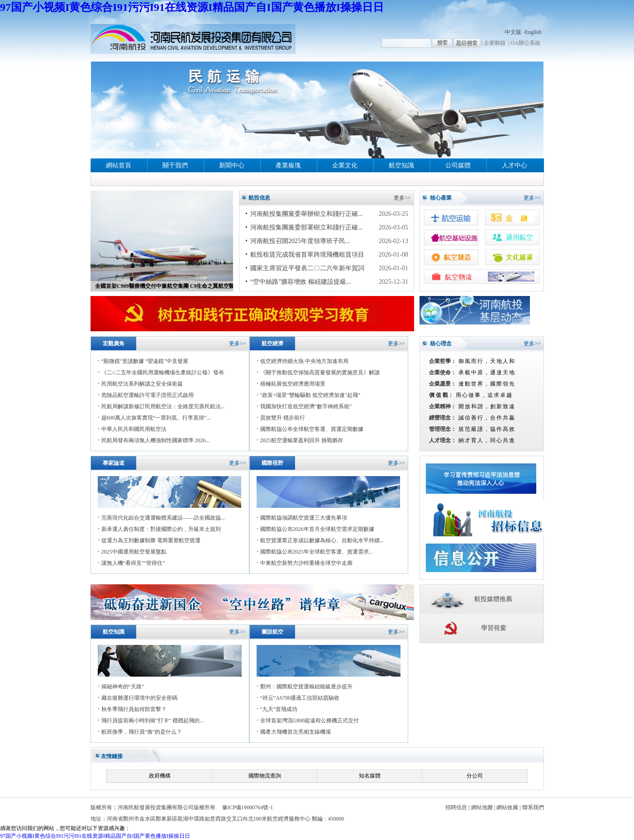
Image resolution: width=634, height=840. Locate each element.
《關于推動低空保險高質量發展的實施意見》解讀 (320, 372)
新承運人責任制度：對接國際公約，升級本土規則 (161, 529)
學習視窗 (494, 628)
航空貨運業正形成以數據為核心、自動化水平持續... (322, 540)
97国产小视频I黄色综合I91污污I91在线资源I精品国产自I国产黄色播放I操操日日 (192, 7)
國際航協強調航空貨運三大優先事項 (304, 518)
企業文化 (345, 165)
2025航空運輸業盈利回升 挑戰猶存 (302, 440)
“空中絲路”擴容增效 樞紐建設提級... (300, 282)
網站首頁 (119, 165)
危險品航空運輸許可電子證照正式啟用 (148, 395)
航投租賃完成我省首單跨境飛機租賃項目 (307, 255)
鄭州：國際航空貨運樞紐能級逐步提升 (306, 687)
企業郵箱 (495, 43)
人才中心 (515, 165)
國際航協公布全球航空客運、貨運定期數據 (312, 429)
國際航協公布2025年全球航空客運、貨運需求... (317, 552)
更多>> (402, 198)
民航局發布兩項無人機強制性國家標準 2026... (156, 440)
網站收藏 (507, 807)
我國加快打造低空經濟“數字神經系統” (306, 406)
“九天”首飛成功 (279, 709)
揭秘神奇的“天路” (123, 687)
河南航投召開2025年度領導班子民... (300, 241)
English (533, 32)
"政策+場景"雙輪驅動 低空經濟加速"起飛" (310, 395)
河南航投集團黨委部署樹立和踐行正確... (307, 227)
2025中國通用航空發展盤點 (134, 552)
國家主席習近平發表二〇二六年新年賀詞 (307, 268)
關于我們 (175, 165)
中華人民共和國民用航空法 (134, 429)
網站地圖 (482, 807)
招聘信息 (456, 807)
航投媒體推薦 (493, 599)
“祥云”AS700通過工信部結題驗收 (300, 698)
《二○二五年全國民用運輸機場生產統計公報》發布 (163, 372)
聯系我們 (533, 807)
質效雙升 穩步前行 (283, 418)
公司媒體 (458, 165)
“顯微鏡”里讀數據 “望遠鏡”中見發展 (145, 361)
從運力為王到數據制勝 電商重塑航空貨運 (151, 540)
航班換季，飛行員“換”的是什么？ (142, 732)
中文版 (513, 32)
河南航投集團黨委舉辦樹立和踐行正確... (307, 214)
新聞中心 (232, 165)
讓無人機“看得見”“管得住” (133, 563)
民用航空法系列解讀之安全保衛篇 (142, 384)
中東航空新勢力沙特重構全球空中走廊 (306, 563)
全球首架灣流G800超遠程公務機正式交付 (310, 721)
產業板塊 (288, 165)
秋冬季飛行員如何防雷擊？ (134, 709)
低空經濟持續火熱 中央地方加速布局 (304, 361)
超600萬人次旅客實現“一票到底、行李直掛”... (156, 418)
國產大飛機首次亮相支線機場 (296, 732)
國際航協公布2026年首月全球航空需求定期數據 (317, 529)
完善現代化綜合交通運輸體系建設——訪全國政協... (163, 518)
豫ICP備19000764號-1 (248, 807)
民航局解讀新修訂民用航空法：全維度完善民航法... (163, 406)
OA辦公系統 (525, 43)
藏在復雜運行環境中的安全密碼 (139, 698)
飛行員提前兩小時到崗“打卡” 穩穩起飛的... (153, 721)
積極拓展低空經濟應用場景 (293, 384)
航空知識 (401, 165)
